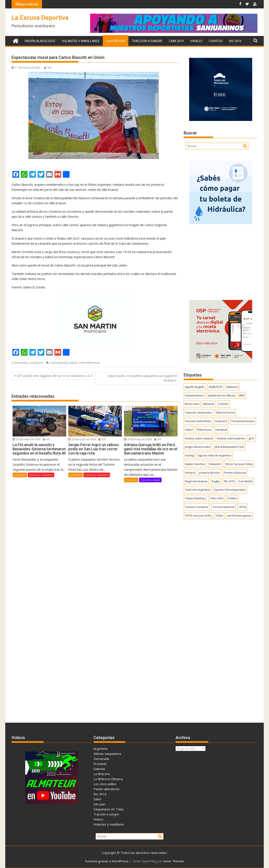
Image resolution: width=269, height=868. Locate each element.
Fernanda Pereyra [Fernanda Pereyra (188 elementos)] (243, 421)
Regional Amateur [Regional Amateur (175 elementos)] (196, 481)
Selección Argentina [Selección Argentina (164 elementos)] (198, 490)
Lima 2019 (176, 41)
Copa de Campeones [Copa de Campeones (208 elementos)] (198, 412)
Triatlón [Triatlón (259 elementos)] (232, 498)
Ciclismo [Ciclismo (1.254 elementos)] (224, 404)
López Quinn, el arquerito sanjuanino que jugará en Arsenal (142, 378)
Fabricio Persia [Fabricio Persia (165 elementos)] (225, 412)
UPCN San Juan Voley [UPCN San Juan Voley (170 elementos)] (198, 515)
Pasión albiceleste (40, 41)
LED (48, 68)
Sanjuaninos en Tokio (109, 809)
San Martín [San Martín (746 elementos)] (246, 481)
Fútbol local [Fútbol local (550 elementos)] (204, 430)
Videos (98, 819)
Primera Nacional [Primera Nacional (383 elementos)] (235, 473)
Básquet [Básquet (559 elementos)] (209, 404)
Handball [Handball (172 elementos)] (221, 430)
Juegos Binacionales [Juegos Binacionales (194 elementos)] (198, 447)
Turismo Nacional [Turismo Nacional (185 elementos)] (224, 507)
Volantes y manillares (81, 41)
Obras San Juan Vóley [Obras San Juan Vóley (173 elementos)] (239, 464)
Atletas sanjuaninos (107, 754)
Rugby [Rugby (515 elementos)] (216, 481)
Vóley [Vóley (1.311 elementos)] (220, 515)
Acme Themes (174, 861)
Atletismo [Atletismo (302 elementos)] (232, 387)
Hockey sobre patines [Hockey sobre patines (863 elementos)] (231, 438)
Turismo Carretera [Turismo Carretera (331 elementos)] (197, 507)
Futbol (73, 363)
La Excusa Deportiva (40, 18)
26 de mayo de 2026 (26, 439)
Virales (196, 41)
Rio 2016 (235, 41)
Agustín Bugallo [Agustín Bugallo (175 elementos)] (195, 387)
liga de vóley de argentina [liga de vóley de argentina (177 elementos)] (215, 455)
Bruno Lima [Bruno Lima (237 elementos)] (192, 404)
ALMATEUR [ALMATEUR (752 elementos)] (215, 387)
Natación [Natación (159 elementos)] (215, 464)
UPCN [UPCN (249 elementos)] (242, 507)
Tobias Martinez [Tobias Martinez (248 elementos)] (195, 498)
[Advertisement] (221, 260)
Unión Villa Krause (89, 363)
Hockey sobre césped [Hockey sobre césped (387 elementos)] (199, 438)
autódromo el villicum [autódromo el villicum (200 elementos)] (221, 395)
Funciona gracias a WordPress (107, 861)
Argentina (100, 749)
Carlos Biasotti (59, 363)
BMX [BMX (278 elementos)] (242, 395)
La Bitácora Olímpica (108, 779)
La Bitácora (116, 41)
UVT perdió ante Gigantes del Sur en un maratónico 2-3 (54, 376)
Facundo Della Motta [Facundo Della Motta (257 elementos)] (198, 421)
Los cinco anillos (105, 784)
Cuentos (216, 41)
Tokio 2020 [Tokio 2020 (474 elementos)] (216, 498)
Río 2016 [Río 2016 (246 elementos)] (229, 481)
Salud (97, 799)
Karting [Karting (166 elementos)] (189, 455)
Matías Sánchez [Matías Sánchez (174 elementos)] (195, 464)
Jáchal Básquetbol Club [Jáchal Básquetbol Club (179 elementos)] (229, 447)
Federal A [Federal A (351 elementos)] (221, 421)
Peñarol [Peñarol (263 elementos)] (190, 473)
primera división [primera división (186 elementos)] (210, 473)
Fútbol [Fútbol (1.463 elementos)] (189, 430)
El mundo (100, 764)
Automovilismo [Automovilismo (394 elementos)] (194, 395)
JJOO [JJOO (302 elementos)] (252, 438)
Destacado (21, 363)
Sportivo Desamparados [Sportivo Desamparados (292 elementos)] (230, 490)
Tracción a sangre (147, 41)
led (46, 439)
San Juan (99, 804)
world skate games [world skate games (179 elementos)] (239, 515)
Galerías (99, 769)
